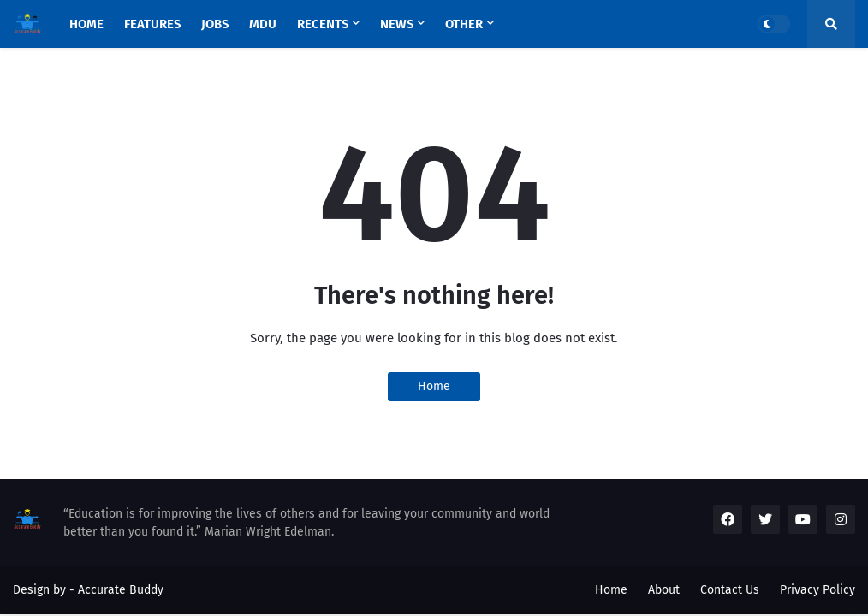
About (664, 590)
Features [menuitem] (152, 24)
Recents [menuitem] (323, 24)
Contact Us (730, 590)
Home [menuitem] (86, 24)
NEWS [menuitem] (397, 24)
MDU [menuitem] (263, 24)
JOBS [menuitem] (215, 24)
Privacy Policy (817, 590)
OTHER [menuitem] (464, 24)
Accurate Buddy (121, 590)
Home (434, 386)
